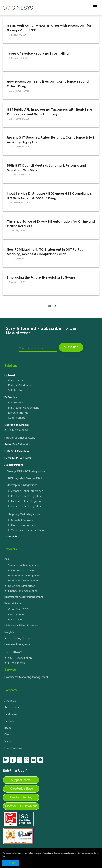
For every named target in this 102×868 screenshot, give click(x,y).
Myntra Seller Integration (26, 496)
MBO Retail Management (24, 408)
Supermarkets (17, 418)
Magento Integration (24, 525)
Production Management (23, 581)
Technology (12, 707)
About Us (10, 701)
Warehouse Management (24, 565)
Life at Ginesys (13, 748)
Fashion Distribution (20, 385)
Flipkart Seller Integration (27, 501)
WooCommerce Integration (27, 530)
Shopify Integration (23, 520)
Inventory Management (22, 571)
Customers (11, 714)
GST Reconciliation (20, 658)
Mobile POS (15, 620)
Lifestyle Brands (18, 413)
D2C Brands (16, 403)
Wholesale (15, 390)
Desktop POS (16, 615)
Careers (9, 721)
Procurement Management (24, 576)
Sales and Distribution (22, 586)
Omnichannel (16, 380)
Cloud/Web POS (18, 609)
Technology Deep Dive (22, 638)
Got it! (11, 863)
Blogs (8, 728)
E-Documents (17, 663)
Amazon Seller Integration (27, 491)
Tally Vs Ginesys (18, 430)
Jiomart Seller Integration (26, 506)
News (8, 741)
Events (9, 734)
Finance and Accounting (23, 591)
